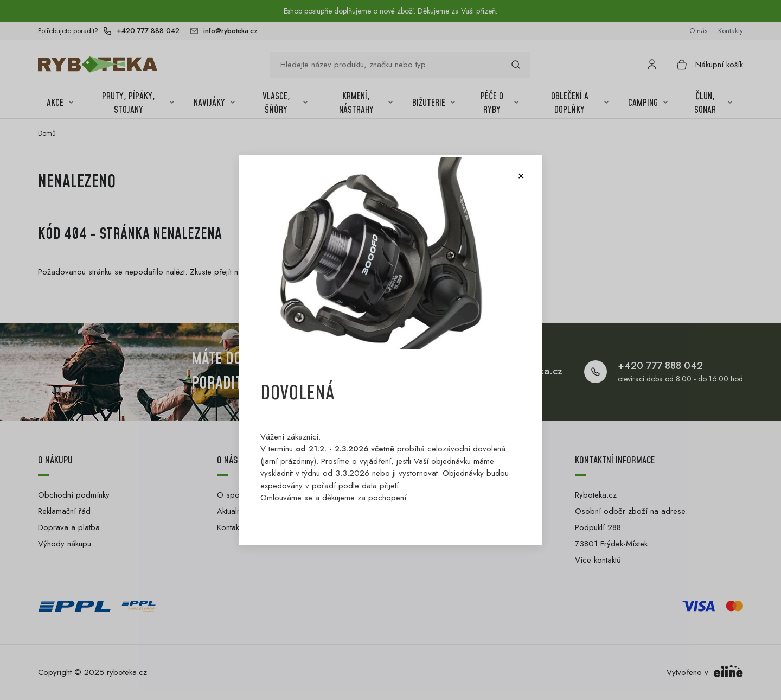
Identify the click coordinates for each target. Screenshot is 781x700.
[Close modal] (521, 176)
